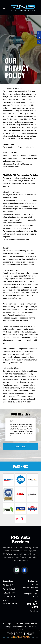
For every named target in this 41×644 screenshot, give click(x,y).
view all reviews (20, 446)
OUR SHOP (8, 585)
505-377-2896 (18, 548)
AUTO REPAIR (9, 589)
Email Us (34, 611)
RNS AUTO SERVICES (14, 88)
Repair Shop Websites (28, 624)
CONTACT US (9, 596)
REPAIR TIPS (9, 593)
